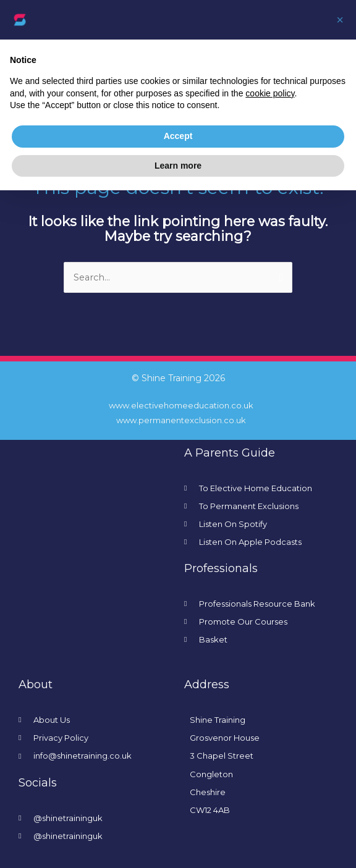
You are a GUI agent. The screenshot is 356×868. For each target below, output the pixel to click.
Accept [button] (178, 136)
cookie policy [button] (270, 93)
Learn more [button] (178, 166)
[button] (340, 20)
